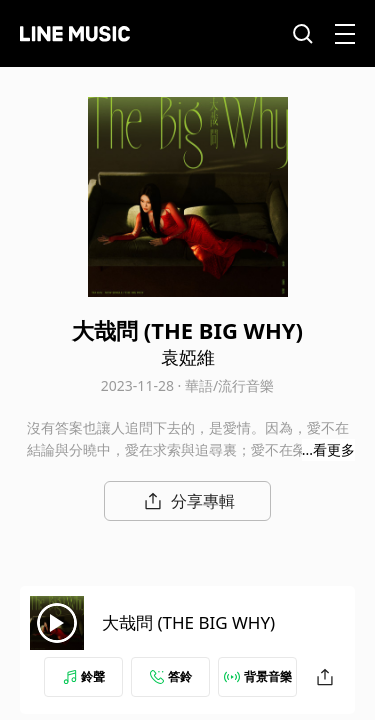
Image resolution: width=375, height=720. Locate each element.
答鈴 (171, 676)
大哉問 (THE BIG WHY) (188, 622)
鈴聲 (84, 676)
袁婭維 (188, 357)
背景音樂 (258, 676)
